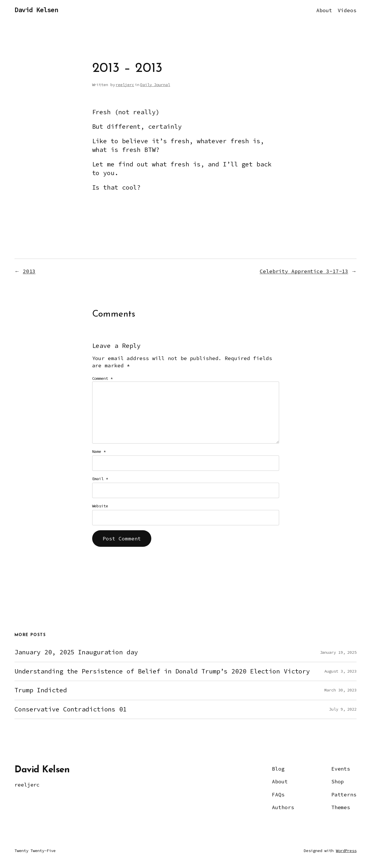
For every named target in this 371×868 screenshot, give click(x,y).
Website (100, 506)
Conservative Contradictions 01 (71, 709)
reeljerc (125, 85)
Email (100, 479)
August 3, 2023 (340, 671)
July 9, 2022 (343, 709)
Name (99, 451)
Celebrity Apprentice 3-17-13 (304, 271)
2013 (29, 271)
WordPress (346, 851)
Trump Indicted (41, 690)
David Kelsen (36, 10)
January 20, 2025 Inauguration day (76, 652)
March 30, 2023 (340, 690)
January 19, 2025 (338, 652)
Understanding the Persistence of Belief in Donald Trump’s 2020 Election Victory (162, 671)
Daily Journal (155, 85)
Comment (102, 378)
